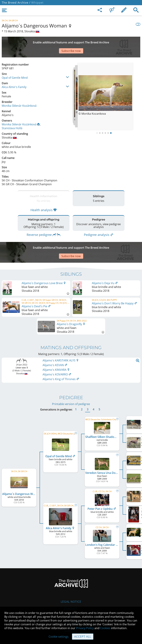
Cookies (105, 628)
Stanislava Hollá (12, 116)
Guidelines (71, 603)
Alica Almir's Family (14, 75)
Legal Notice (71, 581)
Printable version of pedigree (71, 383)
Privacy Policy (85, 628)
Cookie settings (59, 637)
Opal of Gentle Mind (15, 66)
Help (71, 595)
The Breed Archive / (16, 3)
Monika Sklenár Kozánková (19, 94)
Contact (71, 588)
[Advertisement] (71, 41)
